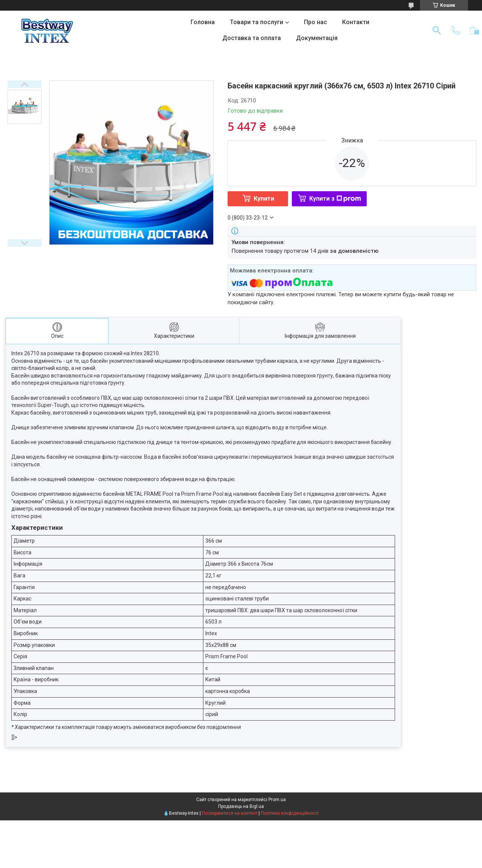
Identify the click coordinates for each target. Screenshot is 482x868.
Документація (317, 38)
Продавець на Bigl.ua (241, 806)
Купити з (335, 199)
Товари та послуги (256, 22)
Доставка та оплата (252, 38)
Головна (203, 22)
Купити (264, 199)
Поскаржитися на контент (230, 813)
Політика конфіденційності (290, 813)
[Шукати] (437, 30)
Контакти (356, 22)
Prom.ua (277, 800)
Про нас (315, 22)
